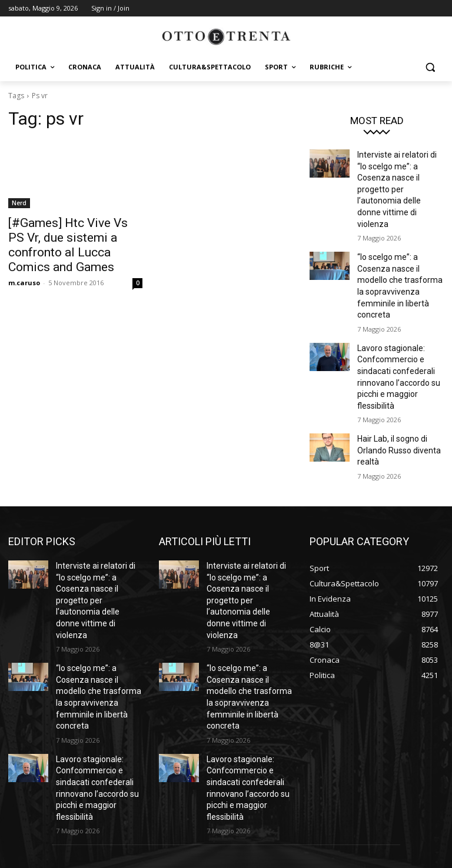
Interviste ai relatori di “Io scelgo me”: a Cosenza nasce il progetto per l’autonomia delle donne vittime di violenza (398, 174)
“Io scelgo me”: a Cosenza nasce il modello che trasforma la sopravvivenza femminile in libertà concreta (400, 245)
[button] (430, 67)
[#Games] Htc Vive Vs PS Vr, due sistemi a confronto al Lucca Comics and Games (70, 235)
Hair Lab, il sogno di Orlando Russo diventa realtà (395, 388)
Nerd (19, 203)
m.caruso (24, 263)
